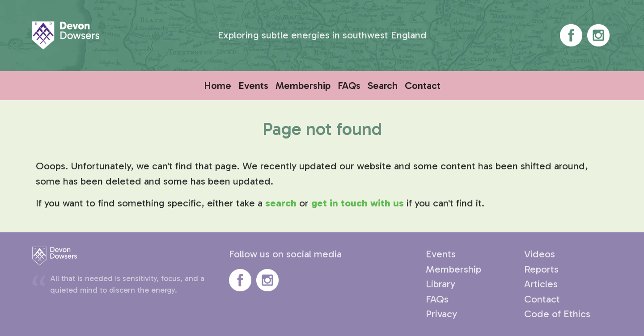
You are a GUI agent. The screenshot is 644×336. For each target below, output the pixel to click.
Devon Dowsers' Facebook (571, 35)
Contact (423, 86)
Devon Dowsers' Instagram (598, 35)
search (281, 203)
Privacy (441, 314)
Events (253, 86)
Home (218, 86)
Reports (541, 269)
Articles (541, 284)
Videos (540, 254)
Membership (303, 86)
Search (383, 86)
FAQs (349, 86)
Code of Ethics (557, 314)
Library (441, 284)
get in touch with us (358, 203)
